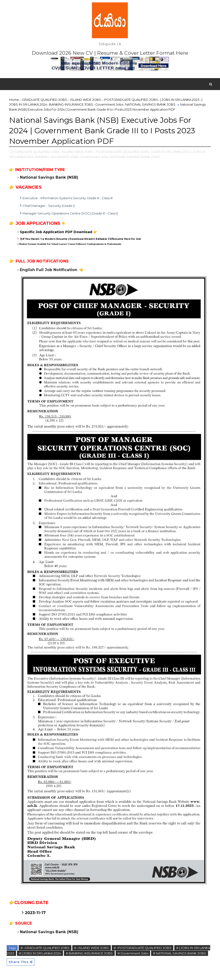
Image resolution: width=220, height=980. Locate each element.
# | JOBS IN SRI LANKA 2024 (40, 953)
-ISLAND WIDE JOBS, (78, 152)
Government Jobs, (95, 157)
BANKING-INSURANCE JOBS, (57, 157)
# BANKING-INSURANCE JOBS (89, 953)
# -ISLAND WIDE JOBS (92, 948)
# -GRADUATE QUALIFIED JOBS (45, 948)
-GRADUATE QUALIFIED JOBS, (37, 152)
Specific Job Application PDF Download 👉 (59, 232)
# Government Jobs (133, 953)
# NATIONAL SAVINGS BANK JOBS (180, 953)
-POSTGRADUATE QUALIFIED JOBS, (122, 152)
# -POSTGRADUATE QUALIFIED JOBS (143, 948)
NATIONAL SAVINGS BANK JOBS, (135, 157)
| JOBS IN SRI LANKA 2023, (171, 152)
